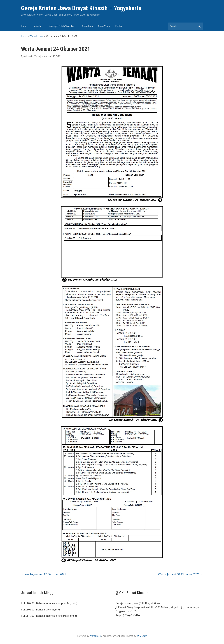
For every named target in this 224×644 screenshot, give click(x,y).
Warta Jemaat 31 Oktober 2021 (181, 574)
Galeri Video (104, 26)
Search (199, 26)
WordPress (95, 636)
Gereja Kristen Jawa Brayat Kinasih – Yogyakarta (81, 8)
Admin (27, 56)
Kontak (119, 26)
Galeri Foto (87, 26)
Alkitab (37, 26)
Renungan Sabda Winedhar (61, 26)
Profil (24, 26)
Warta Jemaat (36, 36)
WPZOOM (142, 636)
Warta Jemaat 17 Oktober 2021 (43, 574)
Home (24, 36)
